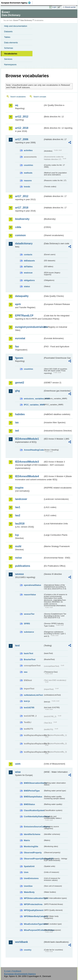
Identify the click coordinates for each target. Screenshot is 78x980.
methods (28, 173)
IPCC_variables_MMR (34, 405)
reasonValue (30, 595)
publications (23, 566)
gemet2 (20, 383)
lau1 (18, 507)
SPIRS (27, 624)
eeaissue (28, 273)
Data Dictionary (26, 20)
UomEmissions (31, 878)
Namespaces (10, 64)
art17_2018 (22, 208)
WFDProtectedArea (33, 904)
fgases (19, 358)
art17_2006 (22, 139)
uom (18, 764)
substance (29, 632)
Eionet (16, 20)
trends (27, 187)
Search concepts (40, 97)
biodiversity (22, 219)
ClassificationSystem (34, 810)
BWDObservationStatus (34, 783)
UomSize (28, 886)
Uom (26, 872)
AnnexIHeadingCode (34, 450)
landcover (21, 499)
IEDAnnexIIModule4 (27, 476)
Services (8, 59)
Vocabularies (11, 54)
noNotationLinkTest (33, 695)
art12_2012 (22, 117)
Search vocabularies (18, 97)
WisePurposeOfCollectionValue (34, 930)
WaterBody (29, 892)
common (20, 235)
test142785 (29, 708)
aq (17, 105)
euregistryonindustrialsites (29, 327)
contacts (28, 255)
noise (18, 558)
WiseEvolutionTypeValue (34, 924)
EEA (17, 3)
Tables (7, 37)
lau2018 (20, 524)
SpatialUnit (29, 866)
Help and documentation (16, 26)
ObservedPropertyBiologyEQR (34, 859)
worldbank (21, 942)
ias (17, 422)
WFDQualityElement (34, 910)
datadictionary (24, 243)
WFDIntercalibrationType (34, 898)
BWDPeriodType (32, 791)
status (27, 286)
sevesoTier (29, 614)
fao (17, 347)
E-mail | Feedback (13, 971)
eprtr (18, 304)
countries (28, 165)
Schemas (9, 48)
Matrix (27, 840)
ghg (17, 391)
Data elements (11, 43)
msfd (18, 546)
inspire (19, 488)
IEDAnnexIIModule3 (27, 462)
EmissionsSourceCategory (34, 827)
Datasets (8, 31)
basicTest (28, 653)
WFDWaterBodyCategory (34, 916)
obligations (29, 280)
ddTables (28, 267)
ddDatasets (29, 261)
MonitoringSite (31, 846)
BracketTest (30, 659)
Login (54, 7)
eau (26, 672)
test (17, 646)
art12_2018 (22, 128)
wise (18, 772)
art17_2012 (22, 196)
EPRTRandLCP (24, 316)
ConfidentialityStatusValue (34, 816)
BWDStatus (29, 804)
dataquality (22, 296)
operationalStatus (32, 585)
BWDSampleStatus (33, 797)
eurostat (20, 338)
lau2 (18, 515)
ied (17, 431)
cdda (18, 227)
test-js (27, 701)
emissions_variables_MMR (34, 399)
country (28, 950)
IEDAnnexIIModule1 (27, 439)
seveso (19, 574)
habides (20, 414)
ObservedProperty (33, 853)
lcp (17, 535)
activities (28, 150)
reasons (28, 181)
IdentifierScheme (32, 834)
